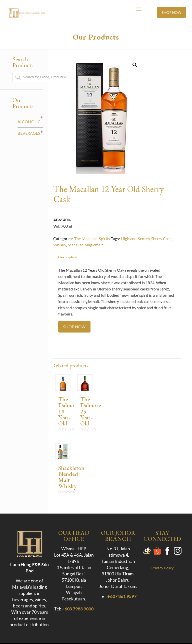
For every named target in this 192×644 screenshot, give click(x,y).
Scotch (144, 238)
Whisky (60, 245)
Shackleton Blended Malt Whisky (71, 477)
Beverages (29, 133)
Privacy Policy (162, 568)
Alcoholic (29, 122)
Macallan (75, 245)
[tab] (68, 257)
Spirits (104, 238)
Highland (129, 238)
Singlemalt (94, 245)
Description (68, 257)
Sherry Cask (161, 238)
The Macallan (86, 238)
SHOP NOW (171, 12)
